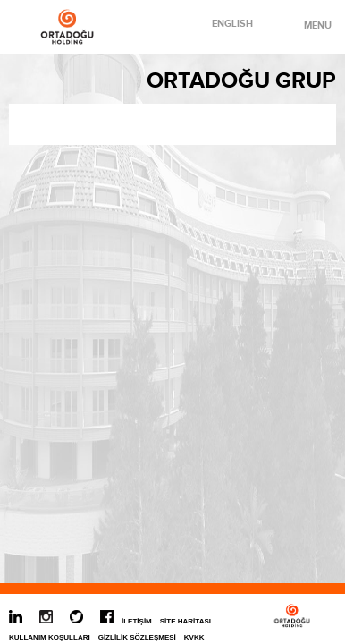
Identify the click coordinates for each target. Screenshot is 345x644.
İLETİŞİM (137, 621)
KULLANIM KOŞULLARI (50, 637)
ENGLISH (232, 24)
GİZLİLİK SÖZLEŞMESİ (137, 637)
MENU (308, 25)
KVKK (194, 637)
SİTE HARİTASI (185, 621)
